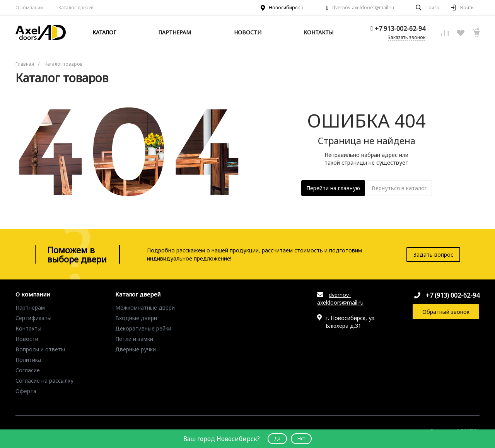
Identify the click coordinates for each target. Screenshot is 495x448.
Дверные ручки (136, 349)
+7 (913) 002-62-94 (453, 295)
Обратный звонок (446, 312)
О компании (29, 8)
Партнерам (30, 307)
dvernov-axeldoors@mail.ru (363, 8)
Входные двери (136, 318)
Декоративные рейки (143, 328)
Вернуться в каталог (399, 188)
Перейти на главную (333, 188)
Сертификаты (33, 318)
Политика (28, 360)
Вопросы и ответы (40, 349)
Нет (301, 439)
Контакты (28, 328)
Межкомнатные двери (145, 307)
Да (277, 439)
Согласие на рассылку (44, 381)
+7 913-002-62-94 (400, 29)
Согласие (28, 370)
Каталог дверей (138, 295)
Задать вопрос (433, 255)
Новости (27, 339)
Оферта (26, 391)
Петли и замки (134, 339)
